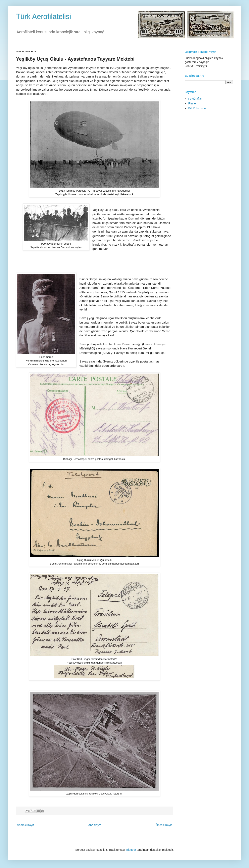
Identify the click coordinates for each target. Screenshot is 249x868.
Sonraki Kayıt (25, 825)
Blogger (131, 850)
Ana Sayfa (95, 825)
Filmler (193, 103)
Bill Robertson (197, 108)
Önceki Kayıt (164, 825)
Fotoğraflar (195, 99)
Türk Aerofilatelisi (44, 17)
